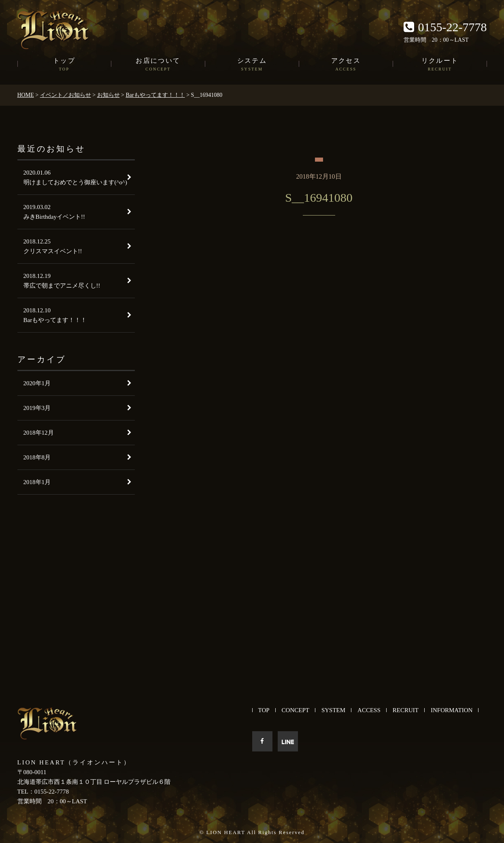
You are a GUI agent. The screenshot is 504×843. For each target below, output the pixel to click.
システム (252, 65)
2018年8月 (37, 457)
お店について (158, 65)
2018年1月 (37, 482)
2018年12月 (39, 433)
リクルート (440, 65)
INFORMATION (452, 710)
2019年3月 (37, 408)
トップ (64, 65)
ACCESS (369, 710)
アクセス (346, 65)
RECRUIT (406, 710)
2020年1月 (37, 383)
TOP (264, 710)
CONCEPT (296, 710)
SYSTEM (333, 710)
